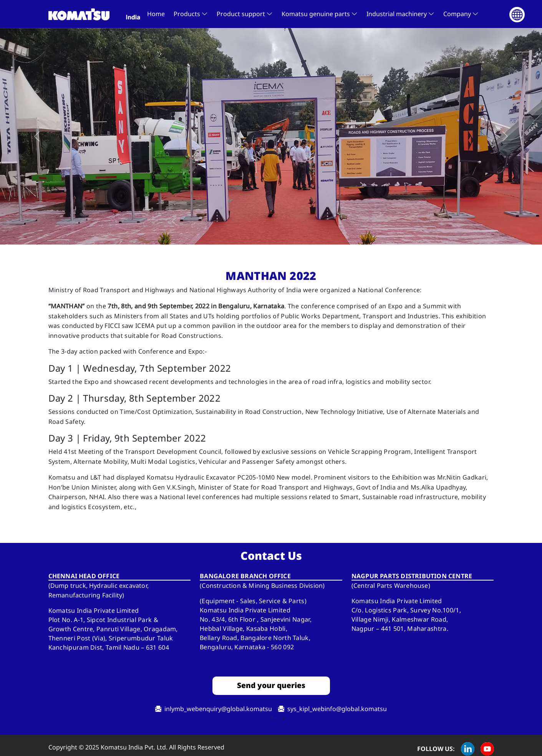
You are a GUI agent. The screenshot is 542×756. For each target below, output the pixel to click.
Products (191, 14)
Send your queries (271, 685)
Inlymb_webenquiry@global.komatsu (218, 709)
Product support (245, 14)
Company (461, 14)
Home (156, 14)
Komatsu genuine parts (320, 14)
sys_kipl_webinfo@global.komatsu (337, 709)
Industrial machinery (400, 14)
